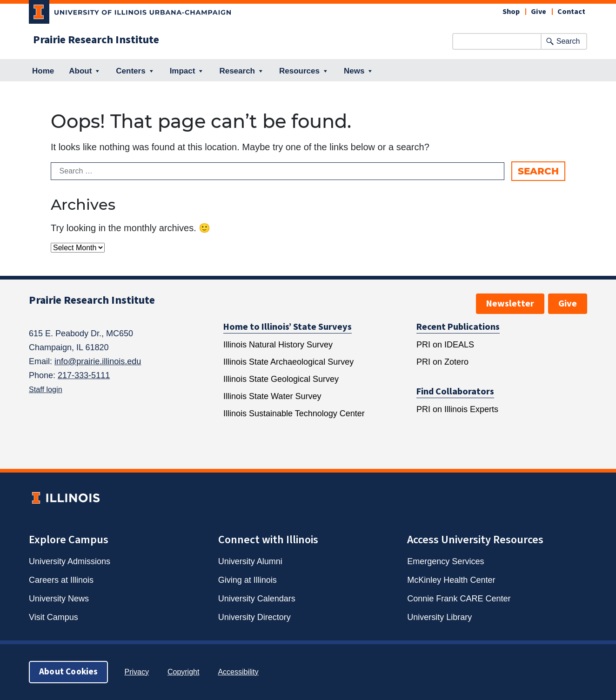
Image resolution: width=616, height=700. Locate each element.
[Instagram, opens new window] (276, 302)
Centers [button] (135, 71)
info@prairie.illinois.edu (98, 361)
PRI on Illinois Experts (457, 409)
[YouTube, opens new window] (388, 302)
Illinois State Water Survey (272, 396)
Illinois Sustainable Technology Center (294, 413)
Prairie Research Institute (96, 40)
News (359, 71)
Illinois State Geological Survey (281, 379)
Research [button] (242, 71)
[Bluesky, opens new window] (231, 302)
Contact (571, 12)
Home (43, 71)
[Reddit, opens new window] (321, 302)
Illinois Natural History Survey (278, 345)
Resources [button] (304, 71)
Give (539, 12)
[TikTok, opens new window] (343, 302)
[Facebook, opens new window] (253, 302)
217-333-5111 (84, 375)
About (85, 71)
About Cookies (68, 672)
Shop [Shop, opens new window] (511, 12)
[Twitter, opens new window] (366, 302)
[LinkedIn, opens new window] (298, 302)
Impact (187, 71)
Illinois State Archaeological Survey (288, 362)
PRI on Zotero (442, 362)
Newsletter (510, 304)
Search (568, 41)
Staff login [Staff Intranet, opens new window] (46, 389)
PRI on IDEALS (445, 345)
